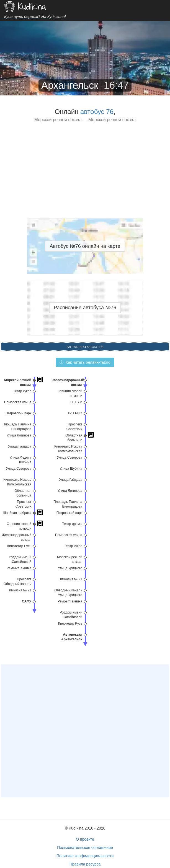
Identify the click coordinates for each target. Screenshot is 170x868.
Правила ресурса (85, 864)
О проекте (85, 839)
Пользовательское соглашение (85, 848)
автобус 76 (97, 112)
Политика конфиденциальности (85, 856)
